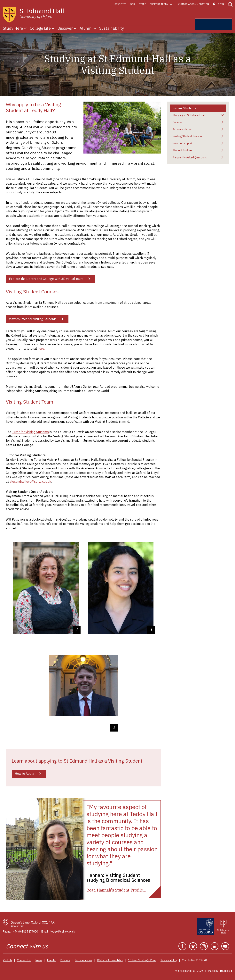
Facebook (182, 946)
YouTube (225, 946)
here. (41, 348)
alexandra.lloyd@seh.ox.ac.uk (30, 482)
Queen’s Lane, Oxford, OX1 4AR (33, 924)
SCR (133, 4)
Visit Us (8, 960)
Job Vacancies (83, 960)
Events (51, 960)
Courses (178, 122)
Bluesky (193, 946)
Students (120, 4)
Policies (65, 960)
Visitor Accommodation (193, 4)
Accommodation (182, 129)
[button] (230, 4)
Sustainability (169, 960)
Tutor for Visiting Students (30, 432)
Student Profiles (182, 150)
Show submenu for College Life (53, 28)
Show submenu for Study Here (25, 28)
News (39, 960)
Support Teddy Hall (162, 4)
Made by (220, 971)
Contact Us (24, 960)
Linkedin (215, 946)
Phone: (7, 932)
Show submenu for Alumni (95, 28)
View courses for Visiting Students (33, 319)
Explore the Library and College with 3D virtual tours (46, 279)
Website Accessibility (110, 960)
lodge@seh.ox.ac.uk (63, 932)
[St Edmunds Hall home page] (34, 15)
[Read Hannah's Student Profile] (116, 890)
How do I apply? (182, 143)
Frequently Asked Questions (190, 157)
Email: (45, 932)
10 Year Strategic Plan (142, 960)
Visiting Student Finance (187, 136)
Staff (142, 4)
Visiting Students (184, 108)
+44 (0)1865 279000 (25, 932)
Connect (17, 946)
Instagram (204, 946)
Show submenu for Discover (75, 28)
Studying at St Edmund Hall (189, 115)
